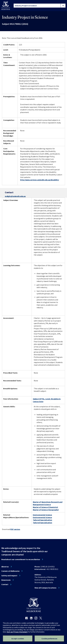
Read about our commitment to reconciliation (21, 559)
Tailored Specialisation (42, 520)
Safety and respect (9, 576)
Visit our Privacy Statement (17, 632)
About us (5, 567)
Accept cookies (18, 639)
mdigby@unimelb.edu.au (15, 196)
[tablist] (40, 6)
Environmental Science (42, 515)
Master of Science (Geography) (46, 510)
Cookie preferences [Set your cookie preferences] (49, 639)
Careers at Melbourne (10, 571)
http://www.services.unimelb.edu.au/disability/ (40, 180)
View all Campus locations (45, 588)
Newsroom (6, 580)
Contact (5, 584)
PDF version (15, 529)
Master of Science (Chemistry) (46, 507)
